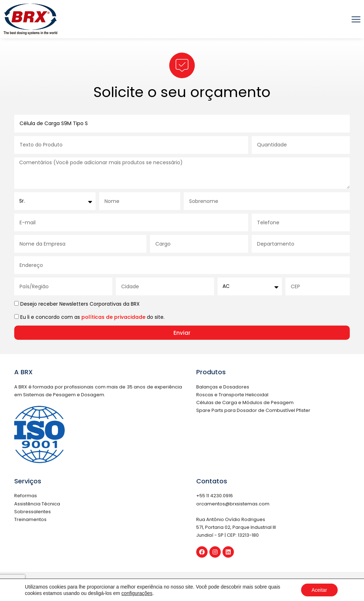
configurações (137, 593)
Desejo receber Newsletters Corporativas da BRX (80, 304)
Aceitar (319, 590)
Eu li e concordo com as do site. (92, 317)
